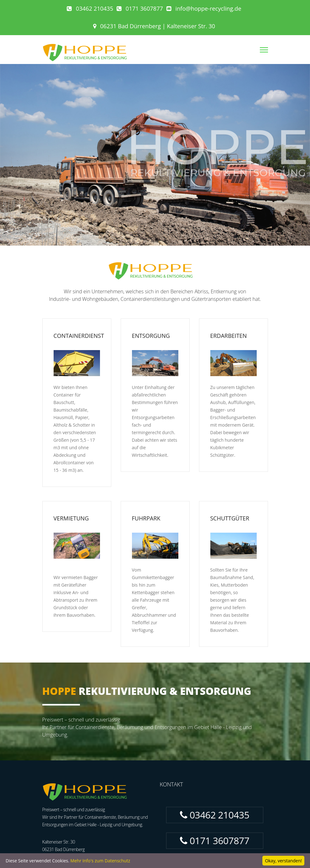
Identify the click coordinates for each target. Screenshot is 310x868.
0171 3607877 (140, 8)
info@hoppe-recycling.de (204, 8)
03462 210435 (90, 8)
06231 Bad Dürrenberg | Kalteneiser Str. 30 (154, 26)
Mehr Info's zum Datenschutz (100, 861)
